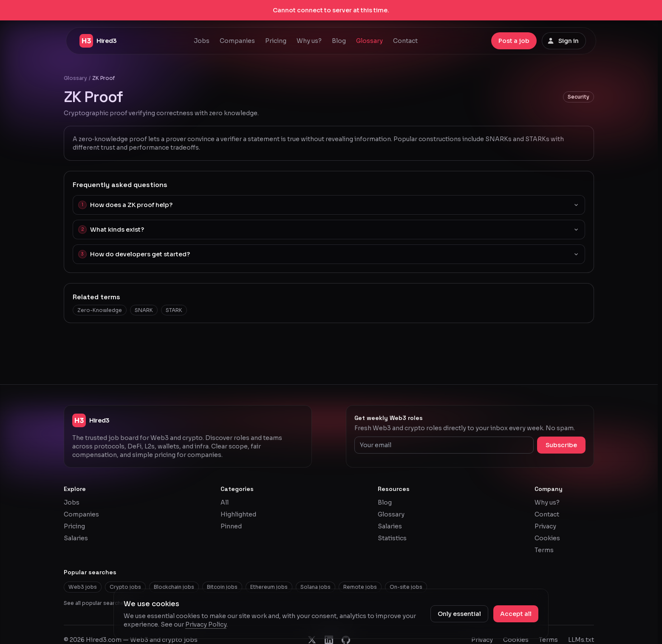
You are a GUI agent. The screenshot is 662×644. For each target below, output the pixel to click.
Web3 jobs (83, 587)
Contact (405, 41)
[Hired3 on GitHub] (346, 640)
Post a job (514, 41)
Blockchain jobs (174, 587)
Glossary (369, 41)
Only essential (459, 614)
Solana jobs (315, 587)
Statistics (392, 538)
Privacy (545, 526)
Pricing (276, 41)
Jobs (202, 41)
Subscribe (561, 445)
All (225, 502)
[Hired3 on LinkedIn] (329, 640)
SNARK (144, 310)
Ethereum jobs (269, 587)
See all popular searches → (99, 603)
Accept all (516, 614)
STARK (174, 310)
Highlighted (238, 514)
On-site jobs (406, 587)
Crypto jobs (125, 587)
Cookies (547, 538)
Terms (544, 550)
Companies (237, 41)
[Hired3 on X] (312, 640)
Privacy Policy (206, 624)
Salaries (76, 538)
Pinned (231, 526)
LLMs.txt (581, 640)
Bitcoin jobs (222, 587)
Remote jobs (360, 587)
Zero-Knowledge (100, 310)
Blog (339, 41)
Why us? (309, 41)
